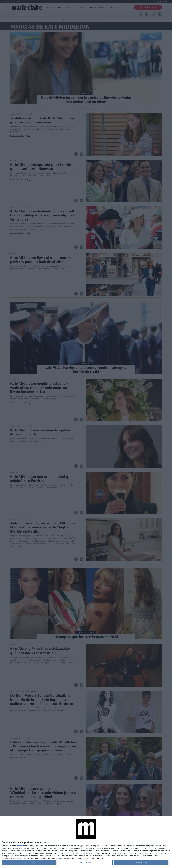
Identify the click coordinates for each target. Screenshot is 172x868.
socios (19, 846)
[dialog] (86, 842)
